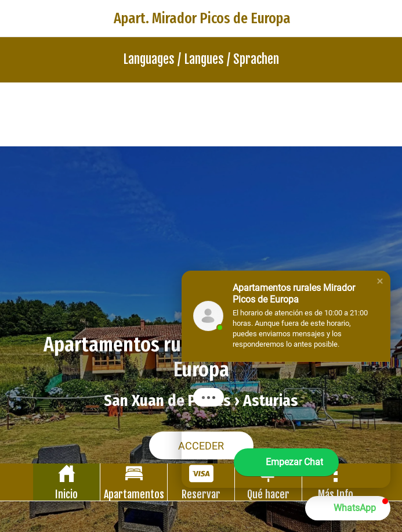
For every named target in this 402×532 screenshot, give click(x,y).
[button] (380, 281)
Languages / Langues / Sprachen (201, 59)
